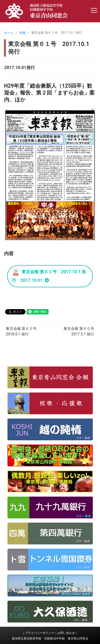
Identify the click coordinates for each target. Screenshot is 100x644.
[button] (50, 377)
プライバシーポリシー (40, 633)
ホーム (9, 33)
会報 (22, 33)
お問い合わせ (66, 633)
